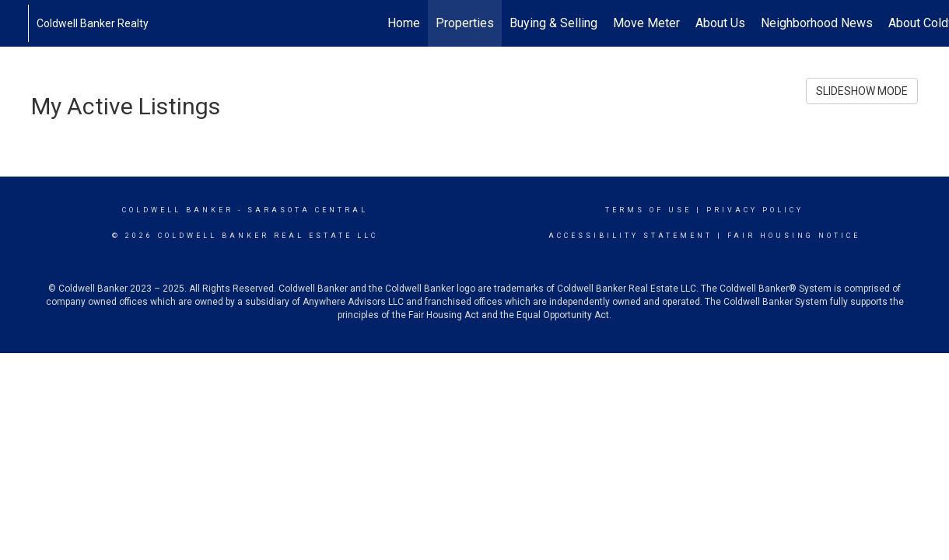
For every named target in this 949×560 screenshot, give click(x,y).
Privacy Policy (755, 210)
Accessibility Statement (630, 236)
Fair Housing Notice (794, 236)
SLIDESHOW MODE (862, 91)
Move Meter (646, 23)
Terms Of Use (648, 210)
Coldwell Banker (178, 210)
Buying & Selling (553, 23)
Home (404, 23)
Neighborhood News (817, 23)
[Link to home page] (20, 23)
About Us (720, 23)
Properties (465, 23)
